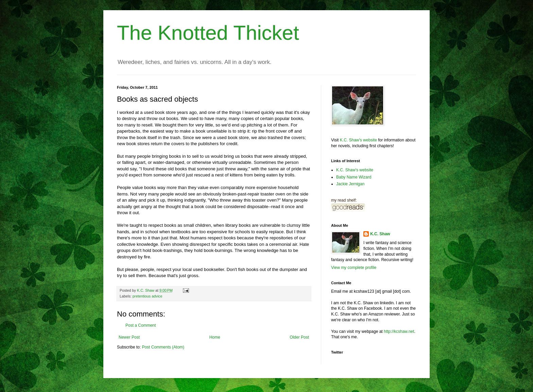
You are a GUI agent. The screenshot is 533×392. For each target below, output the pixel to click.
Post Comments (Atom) (163, 347)
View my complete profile (354, 268)
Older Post (299, 337)
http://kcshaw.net (399, 331)
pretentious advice (148, 296)
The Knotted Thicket (208, 33)
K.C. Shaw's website (358, 140)
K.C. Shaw (380, 234)
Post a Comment (141, 325)
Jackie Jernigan (350, 184)
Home (215, 337)
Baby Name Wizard (354, 177)
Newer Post (129, 337)
